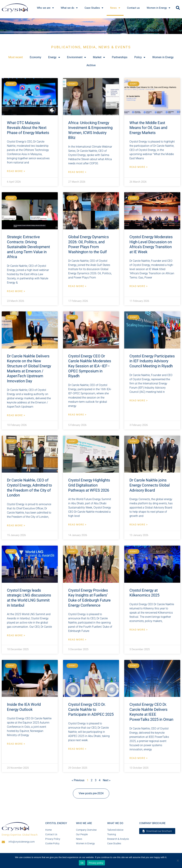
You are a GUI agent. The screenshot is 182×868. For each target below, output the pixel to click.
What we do (115, 823)
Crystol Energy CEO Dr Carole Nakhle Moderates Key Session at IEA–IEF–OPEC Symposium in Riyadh (90, 366)
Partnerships (120, 57)
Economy (35, 57)
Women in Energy (163, 57)
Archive (91, 65)
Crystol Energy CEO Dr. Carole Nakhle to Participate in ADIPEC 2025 (91, 709)
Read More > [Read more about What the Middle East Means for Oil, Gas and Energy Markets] (139, 167)
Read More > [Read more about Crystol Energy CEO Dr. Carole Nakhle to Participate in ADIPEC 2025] (77, 749)
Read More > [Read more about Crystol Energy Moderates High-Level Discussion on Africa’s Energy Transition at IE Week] (139, 286)
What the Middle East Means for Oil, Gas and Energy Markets (148, 128)
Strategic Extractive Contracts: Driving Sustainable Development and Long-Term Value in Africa (28, 247)
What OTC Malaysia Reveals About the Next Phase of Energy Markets (28, 128)
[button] (178, 8)
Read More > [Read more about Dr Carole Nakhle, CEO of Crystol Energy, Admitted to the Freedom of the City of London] (16, 525)
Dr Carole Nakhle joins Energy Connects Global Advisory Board (150, 485)
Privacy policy (96, 863)
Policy (140, 57)
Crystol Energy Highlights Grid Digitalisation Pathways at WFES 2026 (89, 485)
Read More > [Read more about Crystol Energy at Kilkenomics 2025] (139, 630)
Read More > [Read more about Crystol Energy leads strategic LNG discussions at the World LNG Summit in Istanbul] (16, 635)
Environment (76, 57)
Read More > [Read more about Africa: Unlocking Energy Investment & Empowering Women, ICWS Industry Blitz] (77, 172)
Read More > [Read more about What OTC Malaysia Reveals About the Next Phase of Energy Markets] (16, 171)
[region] (91, 26)
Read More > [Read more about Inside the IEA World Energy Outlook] (16, 744)
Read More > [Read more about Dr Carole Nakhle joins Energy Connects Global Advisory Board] (139, 525)
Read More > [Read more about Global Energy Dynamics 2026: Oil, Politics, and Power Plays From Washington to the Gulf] (77, 286)
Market (99, 57)
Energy (54, 57)
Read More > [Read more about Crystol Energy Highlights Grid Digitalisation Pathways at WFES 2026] (77, 525)
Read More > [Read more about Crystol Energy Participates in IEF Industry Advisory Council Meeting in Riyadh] (139, 400)
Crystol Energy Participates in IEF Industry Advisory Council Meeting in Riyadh (152, 361)
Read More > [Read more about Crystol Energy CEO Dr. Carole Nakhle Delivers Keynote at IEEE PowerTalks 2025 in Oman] (139, 758)
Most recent (16, 57)
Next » (107, 780)
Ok (82, 863)
